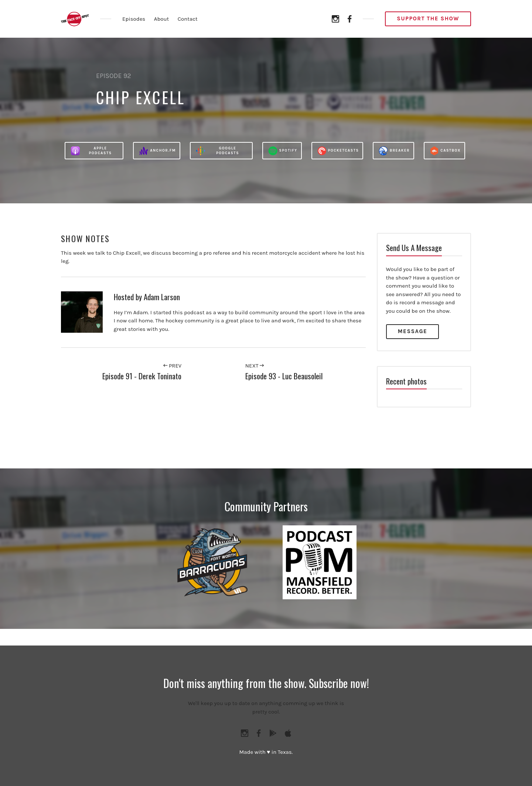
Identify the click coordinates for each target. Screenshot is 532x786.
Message (413, 331)
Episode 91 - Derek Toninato (142, 376)
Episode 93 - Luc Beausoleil (284, 376)
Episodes (134, 19)
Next (255, 366)
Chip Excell (141, 97)
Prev (172, 366)
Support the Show (428, 18)
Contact (188, 19)
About (161, 19)
